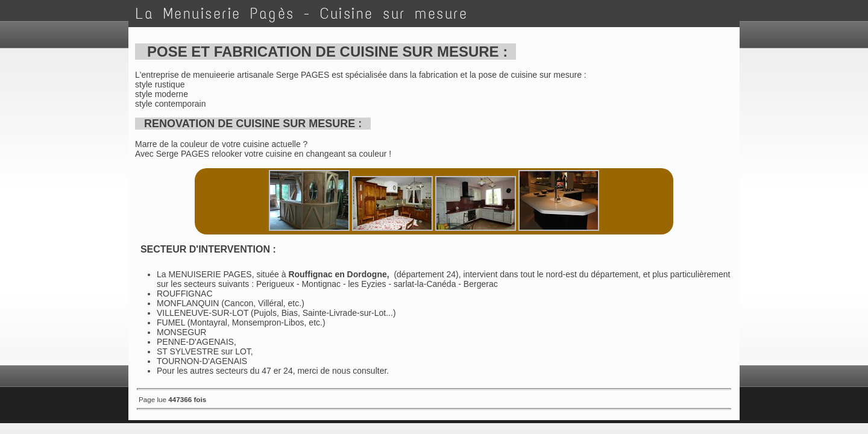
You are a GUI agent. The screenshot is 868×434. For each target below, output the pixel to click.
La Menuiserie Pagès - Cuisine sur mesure (302, 14)
